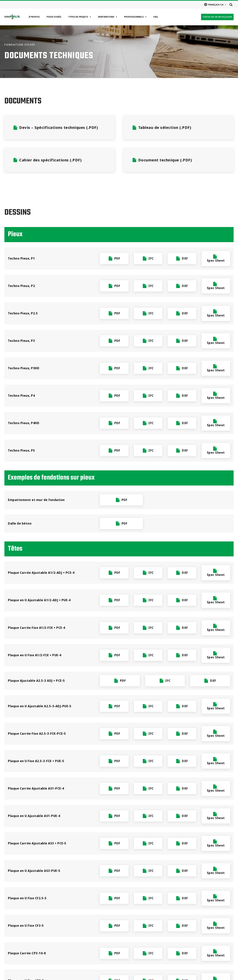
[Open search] (231, 5)
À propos (34, 17)
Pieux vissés (54, 17)
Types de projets (78, 17)
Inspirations (106, 17)
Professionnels (134, 17)
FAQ (156, 17)
